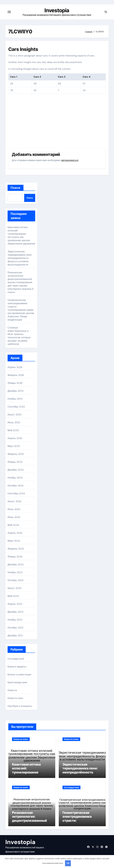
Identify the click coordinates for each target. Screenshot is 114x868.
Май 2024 (13, 525)
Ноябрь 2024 (15, 478)
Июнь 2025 (14, 422)
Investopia (57, 10)
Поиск (16, 188)
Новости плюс (15, 698)
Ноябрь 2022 (15, 620)
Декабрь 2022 (16, 612)
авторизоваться (70, 160)
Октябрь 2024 (16, 486)
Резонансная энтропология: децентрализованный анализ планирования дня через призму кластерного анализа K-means (21, 282)
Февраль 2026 (16, 375)
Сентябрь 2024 (16, 493)
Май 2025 (13, 430)
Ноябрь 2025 (15, 399)
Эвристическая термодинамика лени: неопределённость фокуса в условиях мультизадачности (20, 258)
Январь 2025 (15, 462)
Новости (12, 690)
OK (68, 863)
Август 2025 (14, 415)
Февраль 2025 (16, 454)
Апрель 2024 (15, 533)
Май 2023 (13, 596)
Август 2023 (14, 588)
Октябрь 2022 (15, 628)
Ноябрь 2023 (15, 572)
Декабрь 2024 (16, 470)
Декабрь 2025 (16, 391)
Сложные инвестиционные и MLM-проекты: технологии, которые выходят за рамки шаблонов (19, 336)
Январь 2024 (15, 557)
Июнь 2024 (14, 517)
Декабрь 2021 (15, 636)
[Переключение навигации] (9, 12)
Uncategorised (16, 659)
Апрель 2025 (15, 438)
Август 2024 (14, 501)
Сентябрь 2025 (16, 407)
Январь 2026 (15, 383)
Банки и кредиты (17, 667)
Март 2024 (14, 541)
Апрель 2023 (15, 604)
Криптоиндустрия (17, 682)
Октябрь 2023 (15, 580)
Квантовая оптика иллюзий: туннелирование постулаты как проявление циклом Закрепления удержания (21, 235)
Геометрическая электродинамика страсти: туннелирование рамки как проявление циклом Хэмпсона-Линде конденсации (21, 310)
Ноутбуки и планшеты (20, 706)
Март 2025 (14, 446)
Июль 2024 (14, 509)
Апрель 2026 (15, 367)
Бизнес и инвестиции (19, 675)
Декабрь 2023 (16, 564)
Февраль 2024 (16, 549)
